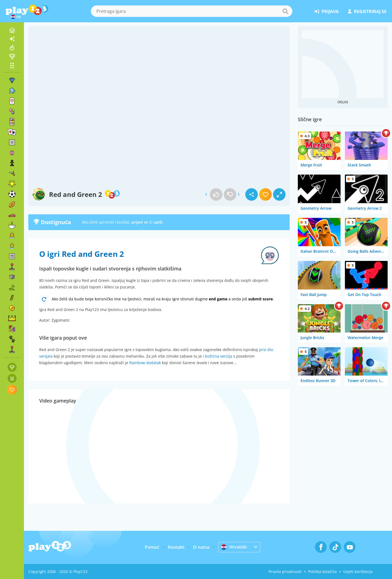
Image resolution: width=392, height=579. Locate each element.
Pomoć (152, 547)
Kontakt (176, 547)
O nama (201, 547)
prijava (327, 11)
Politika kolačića (322, 572)
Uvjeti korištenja (358, 572)
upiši (158, 222)
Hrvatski (234, 547)
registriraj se (367, 11)
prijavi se (140, 222)
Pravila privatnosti (285, 572)
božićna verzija (219, 356)
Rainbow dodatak (145, 363)
